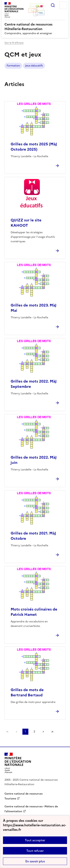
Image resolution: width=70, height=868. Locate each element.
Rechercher (53, 5)
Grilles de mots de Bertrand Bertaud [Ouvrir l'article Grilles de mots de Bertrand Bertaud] (27, 692)
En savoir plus (35, 861)
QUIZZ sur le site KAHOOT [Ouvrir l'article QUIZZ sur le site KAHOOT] (26, 223)
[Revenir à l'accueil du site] (18, 763)
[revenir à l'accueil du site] (35, 27)
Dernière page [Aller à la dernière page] (52, 732)
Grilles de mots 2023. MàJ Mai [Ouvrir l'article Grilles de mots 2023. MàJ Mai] (34, 308)
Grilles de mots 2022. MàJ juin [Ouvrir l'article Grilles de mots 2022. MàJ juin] (34, 460)
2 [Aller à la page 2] (34, 732)
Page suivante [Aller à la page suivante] (43, 732)
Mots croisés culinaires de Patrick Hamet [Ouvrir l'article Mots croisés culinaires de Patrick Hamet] (34, 612)
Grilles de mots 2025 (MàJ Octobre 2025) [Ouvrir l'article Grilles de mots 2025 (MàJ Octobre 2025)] (34, 147)
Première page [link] (7, 732)
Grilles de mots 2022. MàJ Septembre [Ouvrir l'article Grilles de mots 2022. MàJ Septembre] (34, 384)
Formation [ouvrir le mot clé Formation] (13, 66)
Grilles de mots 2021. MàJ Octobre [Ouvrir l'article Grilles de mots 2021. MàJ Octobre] (33, 536)
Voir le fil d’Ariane (14, 43)
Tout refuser (35, 851)
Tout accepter (35, 840)
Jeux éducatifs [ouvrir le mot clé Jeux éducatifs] (34, 66)
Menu (63, 5)
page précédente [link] (16, 732)
